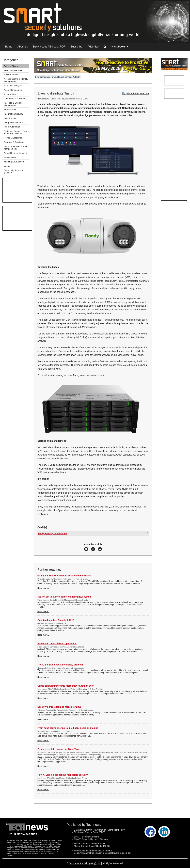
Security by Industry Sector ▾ (13, 172)
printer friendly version (135, 94)
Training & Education (14, 162)
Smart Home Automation (16, 153)
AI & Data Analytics (13, 86)
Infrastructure (10, 118)
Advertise (93, 47)
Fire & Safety (10, 110)
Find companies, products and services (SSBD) (58, 77)
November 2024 (44, 99)
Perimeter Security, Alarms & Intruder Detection (17, 132)
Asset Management (13, 90)
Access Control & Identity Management (16, 80)
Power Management (14, 138)
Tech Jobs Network (13, 70)
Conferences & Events (15, 99)
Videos (7, 166)
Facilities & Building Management (13, 104)
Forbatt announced (129, 186)
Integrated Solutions (14, 122)
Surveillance (10, 157)
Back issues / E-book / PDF (49, 47)
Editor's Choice (11, 66)
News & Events (11, 75)
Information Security (14, 114)
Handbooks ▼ (120, 47)
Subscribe (76, 47)
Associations (10, 94)
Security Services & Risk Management (16, 148)
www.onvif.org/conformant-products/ (57, 500)
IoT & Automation (12, 127)
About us (23, 47)
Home (9, 47)
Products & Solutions (14, 142)
